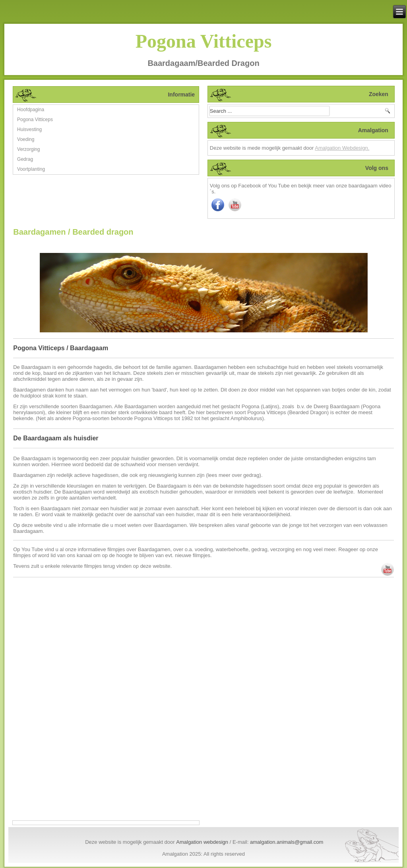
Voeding (26, 139)
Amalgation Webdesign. (342, 148)
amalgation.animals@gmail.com (287, 842)
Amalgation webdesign (202, 842)
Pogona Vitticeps (204, 41)
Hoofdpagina (31, 110)
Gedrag (25, 159)
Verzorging (28, 149)
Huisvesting (29, 129)
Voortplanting (31, 169)
